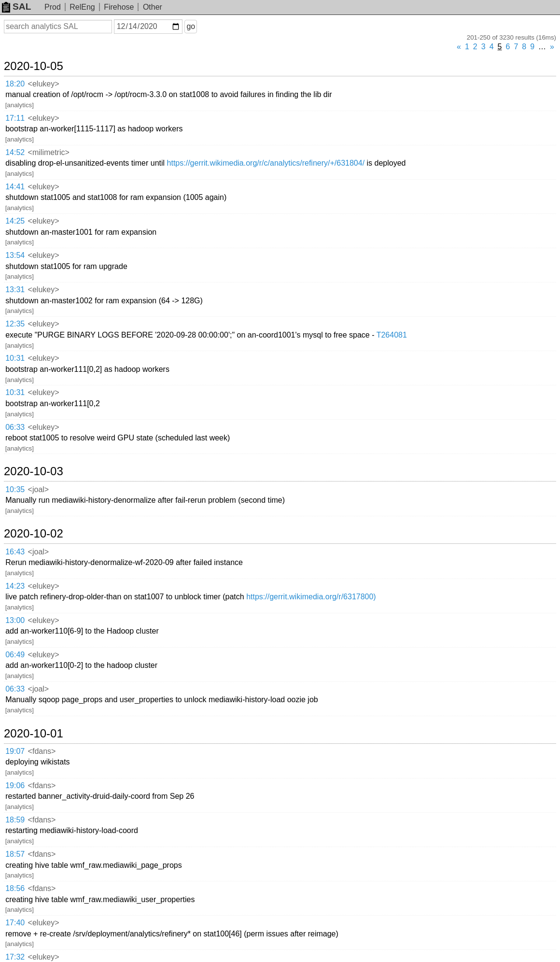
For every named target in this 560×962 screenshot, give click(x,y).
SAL (16, 7)
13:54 (15, 255)
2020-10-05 (34, 66)
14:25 (15, 221)
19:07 (15, 751)
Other (153, 7)
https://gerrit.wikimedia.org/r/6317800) (311, 597)
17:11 (15, 118)
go (191, 26)
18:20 (15, 84)
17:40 (15, 923)
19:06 (15, 785)
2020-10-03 (34, 471)
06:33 (15, 427)
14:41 (15, 187)
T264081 (392, 335)
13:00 (15, 620)
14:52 (15, 152)
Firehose (119, 7)
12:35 (15, 324)
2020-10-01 (34, 734)
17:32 (15, 957)
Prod (53, 7)
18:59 (15, 820)
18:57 (15, 854)
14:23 (15, 586)
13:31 (15, 290)
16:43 (15, 552)
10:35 (15, 489)
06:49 (15, 655)
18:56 (15, 888)
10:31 (15, 358)
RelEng (82, 7)
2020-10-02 (34, 534)
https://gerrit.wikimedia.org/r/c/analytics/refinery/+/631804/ (266, 163)
